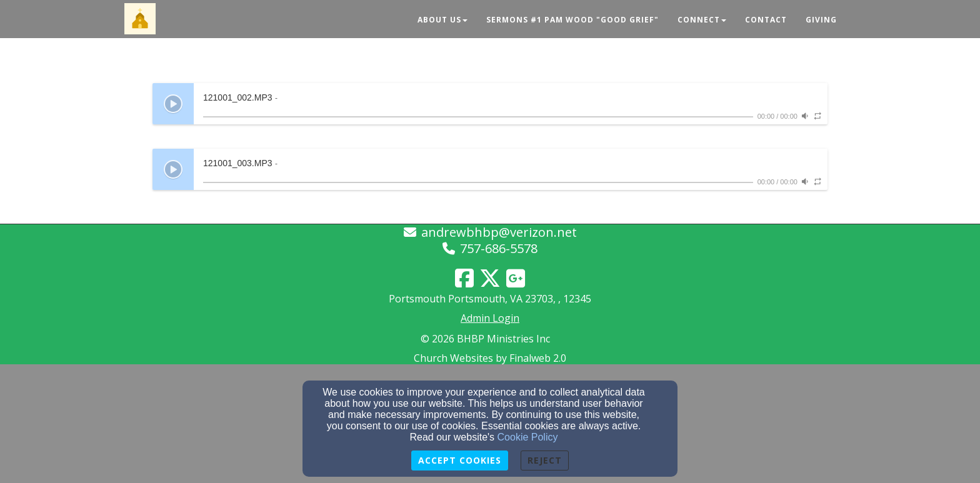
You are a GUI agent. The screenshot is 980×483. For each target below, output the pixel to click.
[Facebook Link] (464, 278)
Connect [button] (702, 20)
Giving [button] (821, 20)
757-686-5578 (499, 248)
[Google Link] (516, 278)
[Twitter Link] (490, 278)
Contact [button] (766, 20)
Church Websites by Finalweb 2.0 (490, 358)
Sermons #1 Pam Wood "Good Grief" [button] (572, 20)
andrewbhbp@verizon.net (499, 232)
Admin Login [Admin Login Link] (490, 318)
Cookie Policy (528, 437)
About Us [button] (442, 20)
